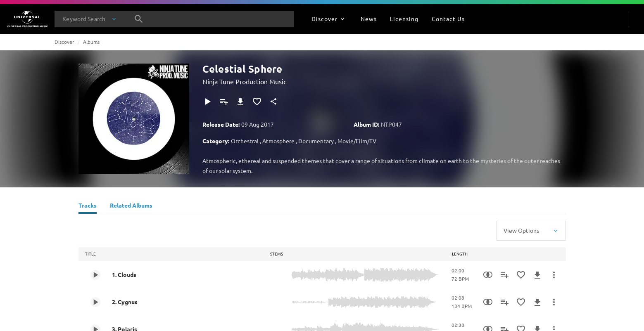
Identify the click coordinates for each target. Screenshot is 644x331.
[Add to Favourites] (257, 102)
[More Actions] (554, 275)
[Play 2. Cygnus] (95, 302)
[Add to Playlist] (224, 102)
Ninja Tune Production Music (244, 81)
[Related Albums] (131, 206)
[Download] (240, 102)
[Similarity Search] (488, 275)
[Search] (139, 19)
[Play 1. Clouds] (95, 275)
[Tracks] (88, 206)
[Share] (273, 102)
